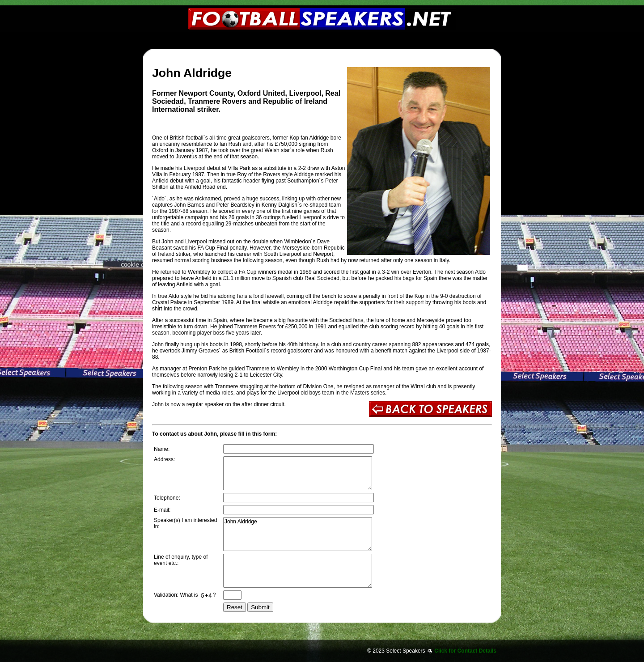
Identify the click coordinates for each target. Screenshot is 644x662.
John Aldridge (298, 534)
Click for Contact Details (465, 651)
